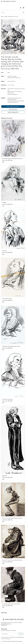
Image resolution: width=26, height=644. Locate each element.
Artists (6, 16)
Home (2, 16)
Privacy (17, 641)
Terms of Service (5, 639)
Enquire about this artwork (13, 106)
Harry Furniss (11, 16)
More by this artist (13, 109)
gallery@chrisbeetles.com (6, 624)
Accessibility (13, 641)
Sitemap (20, 641)
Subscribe (21, 634)
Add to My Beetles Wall (13, 112)
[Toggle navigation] (24, 8)
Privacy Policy (22, 637)
